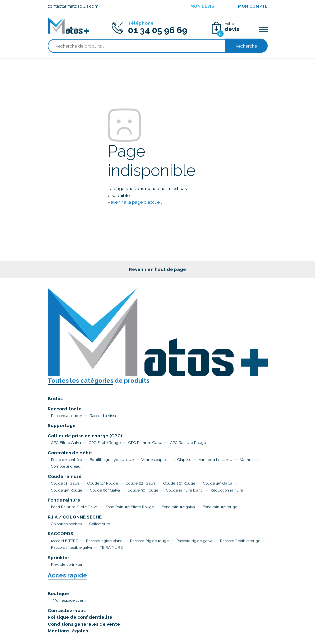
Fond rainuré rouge (220, 507)
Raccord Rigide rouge (149, 541)
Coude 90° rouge (143, 490)
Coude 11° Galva (65, 483)
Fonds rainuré (64, 500)
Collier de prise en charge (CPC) (85, 436)
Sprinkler (58, 557)
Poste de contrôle (66, 460)
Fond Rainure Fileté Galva (74, 507)
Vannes (247, 460)
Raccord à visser (104, 416)
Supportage (62, 425)
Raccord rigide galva (194, 541)
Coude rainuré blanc (184, 490)
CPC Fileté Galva (66, 443)
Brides (55, 398)
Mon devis (202, 6)
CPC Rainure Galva (145, 443)
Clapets (184, 460)
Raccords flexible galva (71, 547)
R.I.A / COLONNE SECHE (75, 517)
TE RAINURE (111, 547)
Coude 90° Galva (105, 490)
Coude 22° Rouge (179, 483)
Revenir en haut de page (157, 269)
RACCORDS (60, 534)
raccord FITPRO (65, 541)
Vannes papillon (155, 460)
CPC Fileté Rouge (105, 443)
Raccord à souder (66, 416)
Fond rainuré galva (178, 507)
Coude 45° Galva (218, 483)
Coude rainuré (65, 476)
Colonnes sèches (66, 524)
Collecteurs (100, 524)
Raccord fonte (65, 409)
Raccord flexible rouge (240, 541)
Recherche (246, 46)
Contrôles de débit (70, 453)
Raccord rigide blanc (104, 541)
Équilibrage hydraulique (112, 460)
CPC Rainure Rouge (188, 443)
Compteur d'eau (66, 466)
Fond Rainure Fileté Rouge (130, 507)
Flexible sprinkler (67, 564)
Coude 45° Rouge (67, 490)
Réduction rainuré (227, 490)
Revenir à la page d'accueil (135, 202)
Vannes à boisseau (215, 460)
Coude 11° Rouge (103, 483)
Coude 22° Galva (141, 483)
